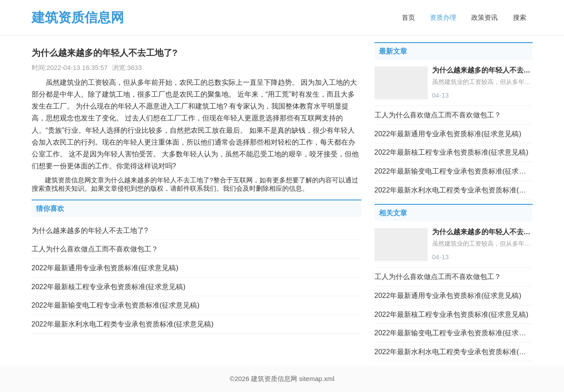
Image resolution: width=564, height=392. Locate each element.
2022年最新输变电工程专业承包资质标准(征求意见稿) (116, 305)
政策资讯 (484, 17)
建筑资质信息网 (78, 17)
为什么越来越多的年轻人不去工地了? (90, 230)
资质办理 (443, 17)
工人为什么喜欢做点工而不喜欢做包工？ (95, 249)
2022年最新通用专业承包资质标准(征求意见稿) (105, 268)
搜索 (520, 17)
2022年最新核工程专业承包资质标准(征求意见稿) (109, 287)
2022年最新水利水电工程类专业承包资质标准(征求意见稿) (123, 324)
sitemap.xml (317, 379)
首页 (408, 17)
